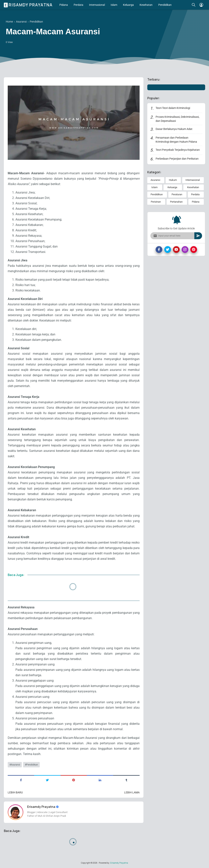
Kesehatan (146, 5)
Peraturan (177, 194)
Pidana (64, 5)
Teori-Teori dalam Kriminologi (173, 108)
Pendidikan (165, 5)
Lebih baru (15, 792)
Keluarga (128, 5)
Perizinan (156, 202)
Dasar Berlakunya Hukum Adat (174, 129)
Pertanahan (176, 202)
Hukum (173, 180)
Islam (114, 5)
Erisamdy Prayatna (29, 5)
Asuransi (15, 765)
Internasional (97, 5)
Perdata (78, 5)
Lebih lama (132, 792)
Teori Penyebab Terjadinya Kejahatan (178, 150)
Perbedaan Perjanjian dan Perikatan (177, 159)
